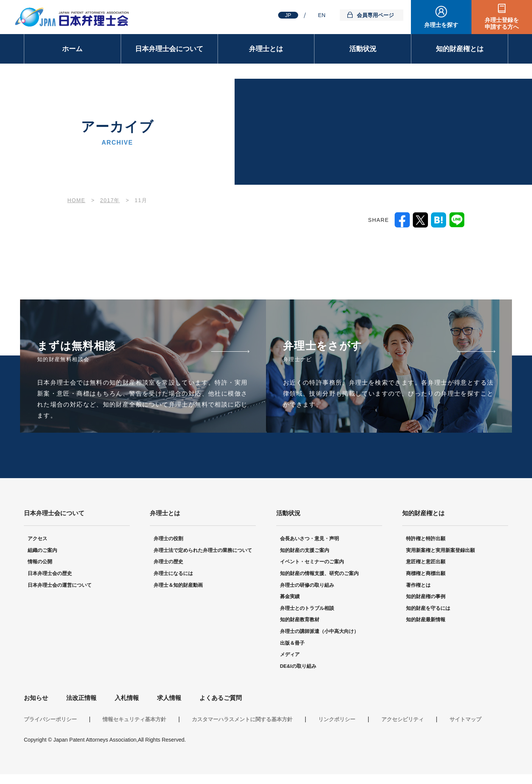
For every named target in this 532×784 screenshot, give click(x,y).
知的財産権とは (460, 49)
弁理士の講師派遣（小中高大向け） (319, 632)
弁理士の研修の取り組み (307, 585)
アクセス (37, 539)
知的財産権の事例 (426, 597)
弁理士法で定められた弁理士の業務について (203, 551)
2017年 (110, 200)
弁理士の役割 (168, 539)
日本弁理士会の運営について (60, 585)
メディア (290, 655)
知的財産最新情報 (426, 620)
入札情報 (127, 698)
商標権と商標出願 (426, 574)
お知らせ (36, 698)
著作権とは (418, 585)
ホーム (72, 49)
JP (288, 15)
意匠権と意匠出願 (426, 562)
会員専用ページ (375, 15)
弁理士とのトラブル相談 (307, 609)
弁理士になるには (173, 574)
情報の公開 (40, 562)
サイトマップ (465, 720)
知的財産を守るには (428, 609)
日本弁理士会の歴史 (50, 574)
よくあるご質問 (221, 698)
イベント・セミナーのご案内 (312, 562)
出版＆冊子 (292, 643)
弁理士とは (266, 49)
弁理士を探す (441, 25)
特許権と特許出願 (426, 539)
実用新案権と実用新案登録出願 (440, 551)
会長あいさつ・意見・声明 (310, 539)
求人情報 (169, 698)
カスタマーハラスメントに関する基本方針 (242, 720)
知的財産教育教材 (300, 620)
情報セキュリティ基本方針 (134, 720)
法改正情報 (81, 698)
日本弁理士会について (169, 49)
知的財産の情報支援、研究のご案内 (319, 574)
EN (322, 15)
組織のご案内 (42, 551)
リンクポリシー (337, 720)
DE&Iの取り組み (298, 666)
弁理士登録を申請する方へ (502, 23)
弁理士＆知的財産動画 (178, 585)
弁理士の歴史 (168, 562)
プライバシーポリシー (50, 720)
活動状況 (363, 49)
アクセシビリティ (403, 720)
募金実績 (290, 597)
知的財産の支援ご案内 (305, 551)
